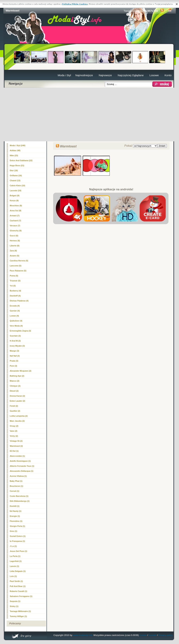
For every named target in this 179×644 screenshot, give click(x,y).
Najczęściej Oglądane (131, 75)
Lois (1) (13, 576)
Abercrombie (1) (17, 456)
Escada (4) (15, 306)
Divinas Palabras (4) (19, 301)
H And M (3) (15, 341)
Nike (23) (14, 155)
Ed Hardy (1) (16, 511)
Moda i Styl (64, 75)
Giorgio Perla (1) (18, 526)
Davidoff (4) (15, 296)
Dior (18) (14, 170)
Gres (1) (14, 531)
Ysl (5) (13, 286)
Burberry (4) (15, 291)
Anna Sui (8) (16, 211)
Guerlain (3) (15, 336)
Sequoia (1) (15, 601)
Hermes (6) (15, 241)
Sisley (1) (14, 606)
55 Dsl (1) (14, 451)
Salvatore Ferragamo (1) (21, 596)
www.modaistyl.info (83, 635)
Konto (168, 75)
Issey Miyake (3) (17, 346)
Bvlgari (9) (15, 196)
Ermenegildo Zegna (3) (20, 331)
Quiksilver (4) (16, 321)
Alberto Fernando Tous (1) (22, 466)
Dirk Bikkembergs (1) (20, 501)
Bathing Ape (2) (17, 376)
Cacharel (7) (15, 221)
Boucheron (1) (17, 486)
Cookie (143, 635)
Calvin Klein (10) (18, 186)
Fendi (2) (14, 406)
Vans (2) (14, 431)
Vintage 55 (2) (16, 441)
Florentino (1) (16, 521)
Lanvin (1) (14, 566)
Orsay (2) (14, 426)
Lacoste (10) (16, 191)
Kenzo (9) (14, 201)
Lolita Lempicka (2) (19, 416)
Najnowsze (105, 75)
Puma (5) (14, 276)
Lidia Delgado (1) (18, 571)
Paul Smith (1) (16, 581)
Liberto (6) (15, 246)
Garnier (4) (15, 311)
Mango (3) (14, 351)
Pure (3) (14, 366)
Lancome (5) (16, 266)
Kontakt (153, 635)
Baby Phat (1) (16, 481)
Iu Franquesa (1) (17, 541)
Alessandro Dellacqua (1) (22, 471)
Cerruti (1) (15, 491)
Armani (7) (15, 216)
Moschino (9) (16, 206)
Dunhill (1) (15, 506)
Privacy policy (165, 635)
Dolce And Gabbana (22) (21, 160)
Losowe (154, 75)
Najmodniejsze (84, 75)
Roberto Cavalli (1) (19, 591)
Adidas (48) (15, 150)
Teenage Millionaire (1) (20, 611)
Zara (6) (13, 251)
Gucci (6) (14, 236)
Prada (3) (14, 361)
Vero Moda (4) (16, 326)
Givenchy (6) (16, 231)
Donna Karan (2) (17, 396)
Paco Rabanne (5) (18, 271)
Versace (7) (15, 226)
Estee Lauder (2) (18, 401)
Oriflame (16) (16, 175)
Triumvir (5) (15, 281)
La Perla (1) (15, 556)
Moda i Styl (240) (18, 145)
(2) (16, 446)
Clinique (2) (15, 386)
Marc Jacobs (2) (17, 421)
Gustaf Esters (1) (18, 536)
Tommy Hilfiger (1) (18, 616)
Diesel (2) (14, 391)
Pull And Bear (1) (18, 586)
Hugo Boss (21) (17, 165)
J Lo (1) (13, 546)
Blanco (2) (15, 381)
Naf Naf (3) (15, 356)
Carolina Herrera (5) (19, 261)
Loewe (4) (14, 316)
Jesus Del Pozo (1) (19, 551)
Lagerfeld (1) (16, 561)
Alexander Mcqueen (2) (21, 371)
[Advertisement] (90, 114)
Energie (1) (15, 516)
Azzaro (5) (15, 256)
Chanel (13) (15, 180)
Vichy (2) (14, 436)
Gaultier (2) (15, 411)
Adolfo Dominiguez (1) (20, 461)
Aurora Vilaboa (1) (18, 476)
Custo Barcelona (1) (19, 496)
